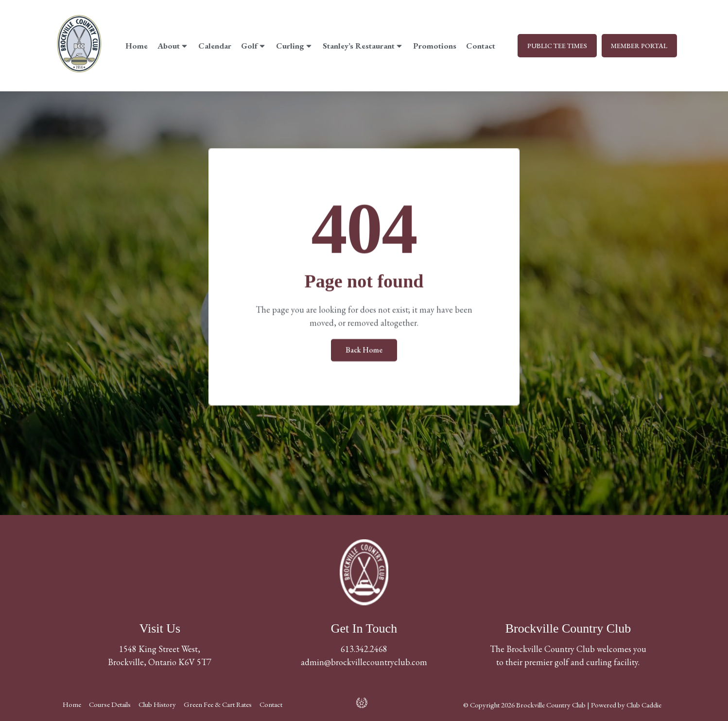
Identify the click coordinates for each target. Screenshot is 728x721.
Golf (254, 46)
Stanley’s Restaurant (363, 46)
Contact (481, 46)
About (173, 46)
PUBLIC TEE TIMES (557, 46)
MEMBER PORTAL (639, 46)
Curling (295, 46)
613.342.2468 (364, 649)
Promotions (435, 46)
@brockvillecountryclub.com (376, 662)
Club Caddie (644, 705)
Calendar (215, 46)
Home (137, 46)
